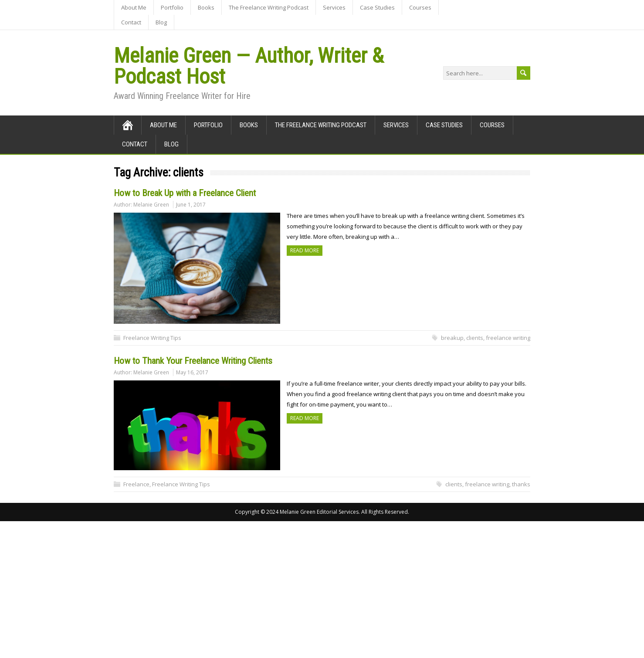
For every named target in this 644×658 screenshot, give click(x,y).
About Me (134, 7)
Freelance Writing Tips (152, 338)
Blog (161, 22)
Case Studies (377, 7)
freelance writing (508, 338)
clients (475, 338)
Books (206, 7)
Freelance (136, 484)
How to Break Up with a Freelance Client (185, 193)
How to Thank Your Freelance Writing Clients (193, 361)
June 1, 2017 (191, 205)
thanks (521, 484)
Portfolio (172, 7)
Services (334, 7)
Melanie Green (151, 205)
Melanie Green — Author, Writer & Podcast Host (249, 66)
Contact (131, 22)
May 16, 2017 (192, 372)
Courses (420, 7)
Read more (305, 250)
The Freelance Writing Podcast (269, 7)
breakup (452, 338)
